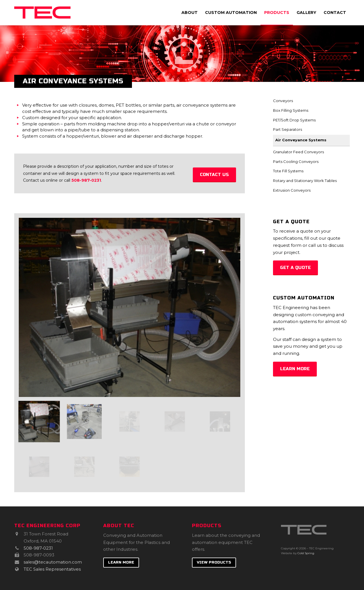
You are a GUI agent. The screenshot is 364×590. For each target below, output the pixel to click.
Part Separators (288, 129)
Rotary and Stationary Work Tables (305, 181)
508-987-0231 (86, 180)
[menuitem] (190, 13)
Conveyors (283, 101)
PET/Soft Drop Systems (294, 120)
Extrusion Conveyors (292, 190)
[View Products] (214, 563)
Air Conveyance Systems (301, 140)
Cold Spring (306, 553)
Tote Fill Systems (288, 171)
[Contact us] (214, 175)
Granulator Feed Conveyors (298, 152)
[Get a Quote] (295, 268)
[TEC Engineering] (42, 13)
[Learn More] (295, 369)
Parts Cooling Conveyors (296, 162)
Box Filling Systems (291, 110)
